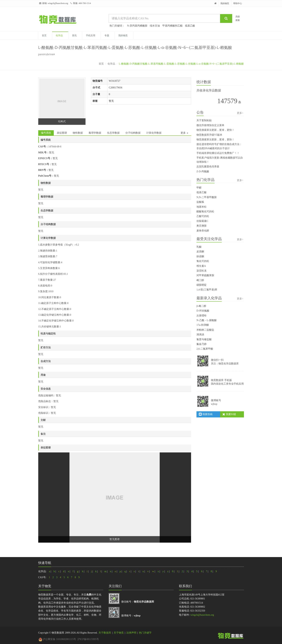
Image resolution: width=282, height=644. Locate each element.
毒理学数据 (95, 133)
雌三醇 (200, 280)
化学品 (59, 35)
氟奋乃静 (202, 344)
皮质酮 (200, 252)
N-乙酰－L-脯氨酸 (207, 320)
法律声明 (131, 633)
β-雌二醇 (201, 306)
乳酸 (199, 247)
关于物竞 (119, 633)
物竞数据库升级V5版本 (209, 135)
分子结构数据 (133, 133)
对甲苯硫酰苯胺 (205, 275)
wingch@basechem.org (58, 3)
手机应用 (91, 35)
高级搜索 (238, 18)
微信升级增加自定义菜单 (210, 125)
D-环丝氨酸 (203, 311)
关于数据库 (105, 633)
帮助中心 (238, 3)
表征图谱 (62, 133)
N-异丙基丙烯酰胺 (137, 26)
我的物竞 (225, 3)
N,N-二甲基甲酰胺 (207, 197)
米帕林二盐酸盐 (205, 330)
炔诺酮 (200, 256)
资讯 (74, 35)
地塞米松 (202, 207)
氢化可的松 (203, 261)
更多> (240, 113)
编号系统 (46, 133)
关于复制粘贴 (204, 120)
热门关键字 (145, 633)
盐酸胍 (200, 202)
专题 (107, 35)
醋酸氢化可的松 (205, 212)
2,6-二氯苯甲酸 (205, 349)
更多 (184, 133)
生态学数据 (113, 133)
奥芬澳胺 (202, 226)
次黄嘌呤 (202, 316)
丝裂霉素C (202, 221)
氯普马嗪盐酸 (204, 339)
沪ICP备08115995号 (88, 639)
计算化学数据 (154, 133)
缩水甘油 (155, 26)
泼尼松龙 (202, 271)
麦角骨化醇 (203, 231)
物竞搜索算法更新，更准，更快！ (215, 130)
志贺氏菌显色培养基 (208, 167)
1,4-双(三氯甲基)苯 (207, 290)
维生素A (201, 266)
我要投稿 (206, 414)
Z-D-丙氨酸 (203, 171)
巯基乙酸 (190, 26)
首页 (44, 35)
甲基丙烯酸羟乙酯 (172, 26)
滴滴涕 (200, 335)
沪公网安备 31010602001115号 (57, 639)
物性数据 (78, 133)
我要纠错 (229, 414)
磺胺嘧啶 (202, 285)
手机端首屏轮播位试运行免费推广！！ (218, 153)
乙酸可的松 (203, 216)
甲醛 (199, 188)
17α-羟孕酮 (203, 325)
